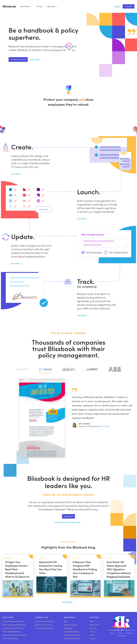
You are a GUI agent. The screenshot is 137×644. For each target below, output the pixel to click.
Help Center (94, 625)
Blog (66, 621)
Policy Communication (44, 625)
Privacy (120, 633)
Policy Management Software (14, 625)
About (92, 621)
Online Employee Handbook (13, 621)
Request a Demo (70, 625)
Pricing (39, 6)
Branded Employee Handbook (14, 635)
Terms (112, 633)
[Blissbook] (9, 6)
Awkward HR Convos (72, 638)
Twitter (92, 638)
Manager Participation (44, 628)
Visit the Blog (68, 602)
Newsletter (68, 628)
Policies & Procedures (72, 635)
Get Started (129, 6)
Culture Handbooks (71, 632)
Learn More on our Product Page (69, 522)
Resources (52, 6)
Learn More (26, 6)
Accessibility (129, 633)
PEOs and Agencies (10, 638)
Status (92, 635)
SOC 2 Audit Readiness (11, 632)
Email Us (93, 628)
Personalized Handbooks (45, 621)
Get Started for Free (18, 60)
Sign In (117, 6)
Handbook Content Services (13, 628)
